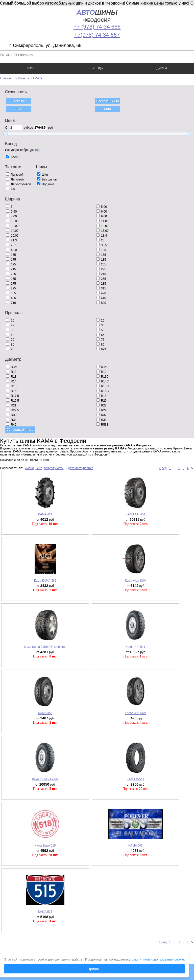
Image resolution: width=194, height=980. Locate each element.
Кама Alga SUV (135, 581)
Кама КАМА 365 (45, 581)
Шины (22, 78)
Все (38, 150)
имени (29, 468)
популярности (54, 468)
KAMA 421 (45, 514)
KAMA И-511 (136, 779)
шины (97, 16)
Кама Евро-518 (45, 846)
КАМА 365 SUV (135, 713)
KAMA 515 (45, 912)
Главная (6, 78)
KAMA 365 (45, 713)
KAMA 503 (136, 846)
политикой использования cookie (159, 959)
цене (39, 468)
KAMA (35, 78)
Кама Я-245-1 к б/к (45, 779)
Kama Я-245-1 (135, 647)
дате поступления (81, 468)
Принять (95, 969)
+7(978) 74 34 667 (97, 35)
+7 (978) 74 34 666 (97, 27)
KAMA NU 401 (136, 514)
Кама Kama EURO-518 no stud (45, 647)
